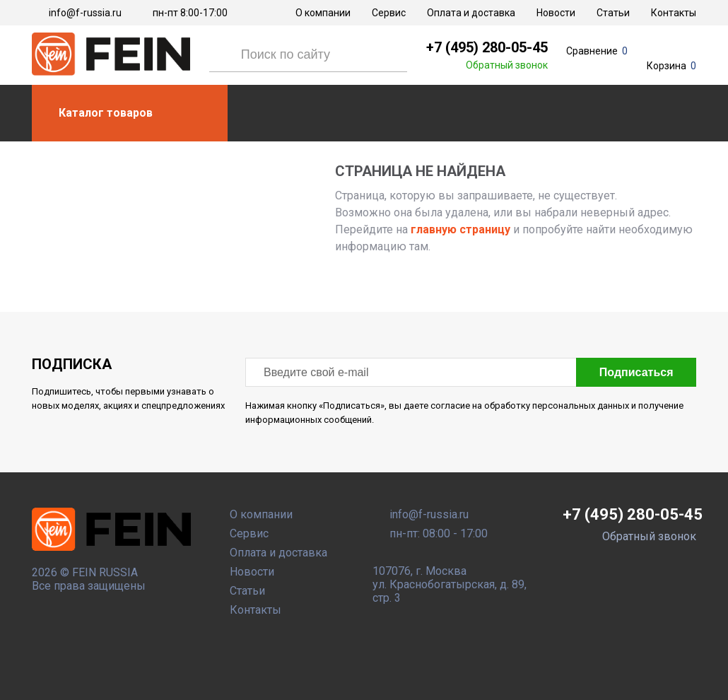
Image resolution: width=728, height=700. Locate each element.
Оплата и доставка (471, 13)
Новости (556, 13)
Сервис (389, 13)
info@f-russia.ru (85, 13)
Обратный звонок (507, 65)
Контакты (674, 13)
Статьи (613, 13)
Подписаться (634, 372)
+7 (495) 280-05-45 (487, 47)
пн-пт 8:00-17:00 (190, 13)
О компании (323, 13)
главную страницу (459, 229)
